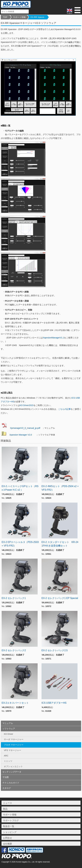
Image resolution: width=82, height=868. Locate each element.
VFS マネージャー (13, 750)
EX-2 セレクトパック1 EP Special (60, 598)
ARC (6, 756)
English (70, 11)
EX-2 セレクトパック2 (14, 650)
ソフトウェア (9, 729)
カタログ (7, 788)
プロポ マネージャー (14, 745)
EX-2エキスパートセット (15, 703)
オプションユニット (13, 766)
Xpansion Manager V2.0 (21, 435)
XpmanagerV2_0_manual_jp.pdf (25, 428)
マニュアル (8, 723)
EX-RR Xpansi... (38, 17)
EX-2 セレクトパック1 (14, 598)
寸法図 (6, 777)
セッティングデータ (12, 772)
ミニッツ (8, 761)
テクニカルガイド (11, 783)
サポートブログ (11, 820)
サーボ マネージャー (14, 739)
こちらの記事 (64, 409)
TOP (5, 17)
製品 (5, 809)
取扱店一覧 (9, 826)
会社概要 (7, 844)
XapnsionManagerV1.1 (53, 338)
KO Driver (8, 734)
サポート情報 (19, 17)
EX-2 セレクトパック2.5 (55, 650)
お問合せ (7, 838)
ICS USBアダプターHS (54, 703)
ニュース (7, 803)
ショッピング (10, 832)
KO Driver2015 (27, 405)
